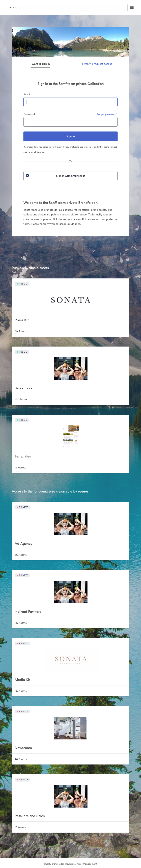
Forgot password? (107, 114)
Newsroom (23, 748)
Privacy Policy (62, 147)
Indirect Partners (28, 612)
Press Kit (22, 320)
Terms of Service (36, 152)
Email (27, 94)
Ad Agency (24, 543)
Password (29, 114)
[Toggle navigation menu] (132, 8)
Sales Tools (23, 388)
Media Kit (22, 680)
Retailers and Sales (30, 816)
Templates (23, 456)
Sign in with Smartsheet (55, 176)
